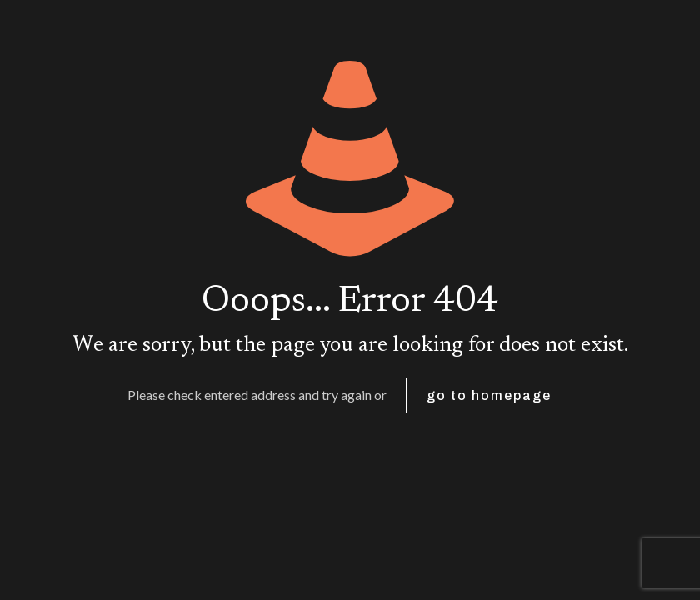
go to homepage (489, 395)
